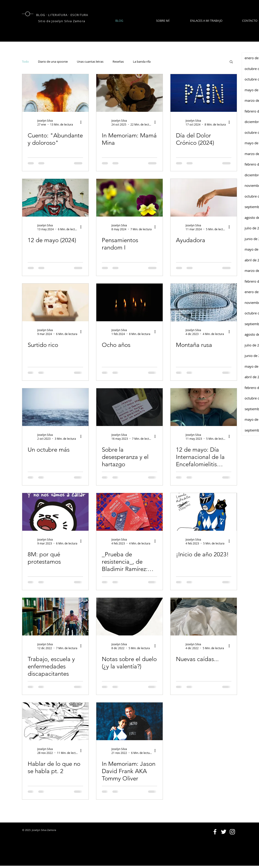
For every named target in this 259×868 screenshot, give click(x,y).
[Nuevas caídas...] (204, 617)
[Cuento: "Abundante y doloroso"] (55, 93)
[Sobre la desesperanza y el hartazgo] (129, 407)
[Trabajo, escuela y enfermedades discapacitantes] (55, 617)
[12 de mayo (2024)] (55, 198)
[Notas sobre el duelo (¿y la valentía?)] (129, 617)
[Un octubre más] (55, 407)
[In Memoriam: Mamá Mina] (129, 93)
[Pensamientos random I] (129, 198)
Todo (25, 62)
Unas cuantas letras (90, 62)
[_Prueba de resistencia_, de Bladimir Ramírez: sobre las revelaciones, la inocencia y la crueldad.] (129, 512)
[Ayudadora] (204, 198)
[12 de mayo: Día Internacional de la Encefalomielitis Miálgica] (204, 407)
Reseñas (118, 62)
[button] (231, 62)
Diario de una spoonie (53, 62)
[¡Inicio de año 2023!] (204, 512)
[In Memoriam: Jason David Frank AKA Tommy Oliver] (129, 721)
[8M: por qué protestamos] (55, 512)
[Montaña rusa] (204, 302)
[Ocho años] (129, 302)
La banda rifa (142, 62)
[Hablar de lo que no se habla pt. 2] (55, 721)
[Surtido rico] (55, 302)
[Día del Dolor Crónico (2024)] (204, 93)
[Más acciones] (82, 122)
